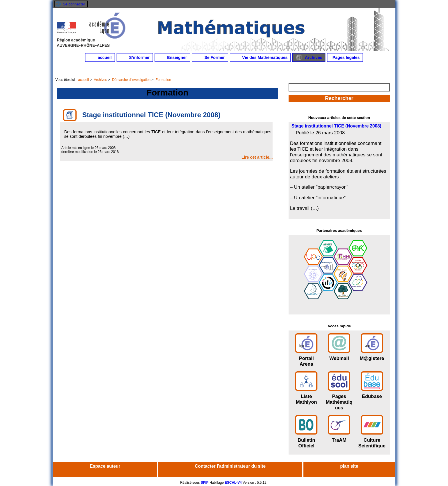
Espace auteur (105, 466)
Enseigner (172, 57)
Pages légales (345, 57)
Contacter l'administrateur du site (230, 466)
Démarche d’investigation (131, 80)
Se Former (210, 57)
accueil (100, 57)
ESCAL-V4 (233, 483)
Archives (309, 57)
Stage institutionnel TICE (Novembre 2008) (336, 126)
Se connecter (74, 4)
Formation (163, 80)
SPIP (204, 483)
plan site (349, 466)
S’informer (135, 57)
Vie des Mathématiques (260, 57)
